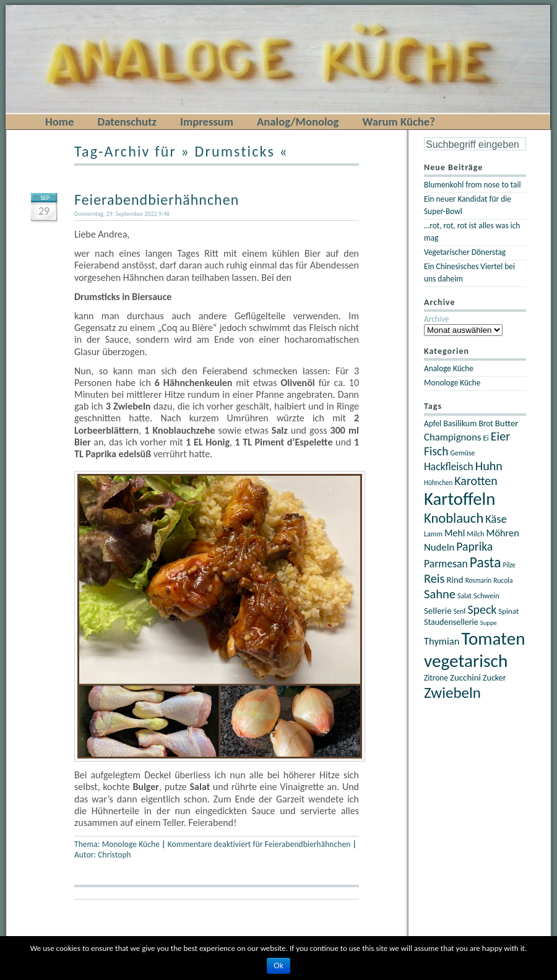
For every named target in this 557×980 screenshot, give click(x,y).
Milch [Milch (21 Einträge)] (475, 534)
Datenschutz (127, 122)
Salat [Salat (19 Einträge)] (464, 596)
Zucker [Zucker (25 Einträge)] (494, 678)
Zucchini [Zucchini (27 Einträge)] (465, 677)
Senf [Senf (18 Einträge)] (460, 611)
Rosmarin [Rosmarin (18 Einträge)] (478, 580)
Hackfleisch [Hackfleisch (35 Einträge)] (449, 466)
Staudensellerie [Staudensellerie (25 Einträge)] (451, 622)
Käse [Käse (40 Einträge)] (496, 519)
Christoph (114, 855)
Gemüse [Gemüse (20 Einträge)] (462, 453)
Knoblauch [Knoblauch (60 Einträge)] (454, 518)
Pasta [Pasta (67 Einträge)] (486, 562)
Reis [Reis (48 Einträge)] (434, 578)
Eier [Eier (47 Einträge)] (500, 436)
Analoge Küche (449, 368)
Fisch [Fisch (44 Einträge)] (436, 451)
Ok (278, 966)
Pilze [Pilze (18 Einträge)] (509, 565)
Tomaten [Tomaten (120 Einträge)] (493, 638)
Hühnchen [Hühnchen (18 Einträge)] (438, 483)
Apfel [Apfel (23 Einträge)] (433, 423)
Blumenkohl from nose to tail (473, 185)
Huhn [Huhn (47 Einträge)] (489, 466)
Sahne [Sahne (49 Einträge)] (440, 594)
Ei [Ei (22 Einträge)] (486, 438)
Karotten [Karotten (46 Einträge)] (476, 481)
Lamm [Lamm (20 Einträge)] (433, 534)
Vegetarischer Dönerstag (465, 252)
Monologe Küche (131, 844)
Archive (436, 319)
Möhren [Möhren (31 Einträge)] (503, 533)
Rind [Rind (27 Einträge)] (455, 580)
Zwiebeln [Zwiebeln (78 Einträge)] (452, 693)
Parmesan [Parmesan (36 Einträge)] (446, 564)
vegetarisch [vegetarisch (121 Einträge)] (466, 661)
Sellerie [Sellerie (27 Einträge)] (438, 611)
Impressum (207, 122)
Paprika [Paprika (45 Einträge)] (474, 546)
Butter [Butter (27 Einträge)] (507, 423)
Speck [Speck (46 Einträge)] (482, 609)
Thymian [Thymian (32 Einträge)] (442, 641)
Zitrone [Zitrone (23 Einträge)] (436, 678)
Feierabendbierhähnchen (157, 200)
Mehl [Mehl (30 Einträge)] (455, 533)
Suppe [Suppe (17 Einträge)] (489, 623)
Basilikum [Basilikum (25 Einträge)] (460, 423)
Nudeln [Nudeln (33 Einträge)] (439, 547)
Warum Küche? (398, 122)
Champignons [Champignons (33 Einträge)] (452, 437)
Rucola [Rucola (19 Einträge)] (503, 580)
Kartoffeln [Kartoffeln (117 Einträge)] (460, 499)
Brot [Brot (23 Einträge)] (486, 423)
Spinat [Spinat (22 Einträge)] (508, 611)
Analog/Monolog (298, 122)
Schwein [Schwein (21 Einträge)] (486, 595)
